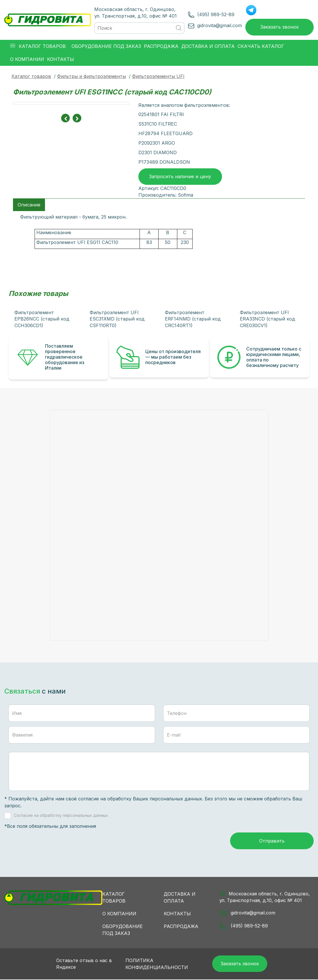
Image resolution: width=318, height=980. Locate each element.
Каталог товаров (31, 77)
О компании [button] (27, 59)
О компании (119, 914)
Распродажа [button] (161, 46)
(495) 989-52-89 (216, 14)
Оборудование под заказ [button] (106, 46)
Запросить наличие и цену (180, 177)
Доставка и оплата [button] (208, 46)
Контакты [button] (61, 59)
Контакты (177, 914)
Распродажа (181, 927)
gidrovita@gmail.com (219, 25)
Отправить (272, 841)
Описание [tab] (29, 205)
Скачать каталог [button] (261, 46)
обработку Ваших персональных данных (155, 799)
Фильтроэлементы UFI (158, 77)
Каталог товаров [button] (38, 47)
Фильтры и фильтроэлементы (92, 77)
